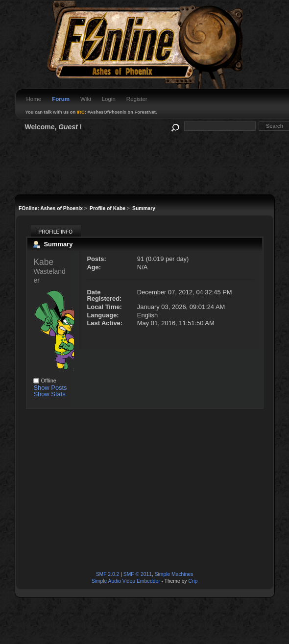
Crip (193, 581)
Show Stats (49, 394)
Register (137, 99)
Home (34, 99)
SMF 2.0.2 (108, 574)
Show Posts (50, 388)
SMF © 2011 (138, 574)
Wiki (86, 99)
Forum (61, 99)
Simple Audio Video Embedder (126, 581)
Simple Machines (174, 574)
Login (109, 99)
